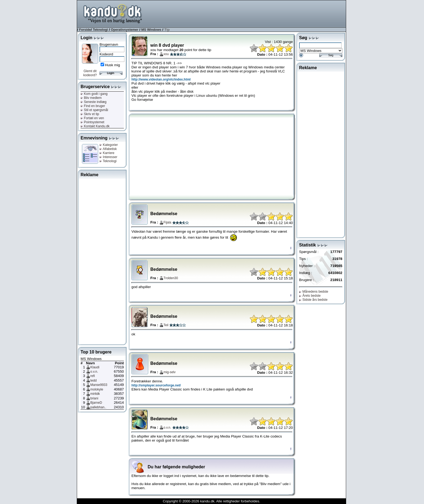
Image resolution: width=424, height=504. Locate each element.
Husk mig (112, 65)
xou (166, 54)
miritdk (95, 394)
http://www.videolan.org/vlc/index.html (161, 79)
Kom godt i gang (94, 94)
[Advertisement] (247, 13)
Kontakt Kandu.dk (95, 126)
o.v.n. (94, 372)
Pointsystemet (92, 122)
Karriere (107, 153)
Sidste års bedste (313, 300)
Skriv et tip (90, 114)
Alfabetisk (108, 149)
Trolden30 (171, 278)
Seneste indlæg (94, 102)
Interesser (108, 157)
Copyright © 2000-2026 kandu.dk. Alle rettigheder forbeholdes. (211, 501)
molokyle (97, 389)
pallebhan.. (98, 407)
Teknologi (100, 30)
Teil (166, 325)
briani (94, 398)
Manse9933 (99, 385)
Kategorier (109, 145)
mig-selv (170, 372)
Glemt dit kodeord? (90, 73)
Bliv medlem (91, 98)
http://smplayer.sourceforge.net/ (156, 385)
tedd (93, 380)
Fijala (168, 222)
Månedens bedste (314, 292)
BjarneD (96, 403)
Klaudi (95, 367)
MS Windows (151, 30)
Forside (85, 30)
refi (93, 376)
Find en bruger (93, 106)
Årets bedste (310, 296)
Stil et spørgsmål (94, 110)
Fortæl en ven (92, 118)
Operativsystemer (125, 30)
